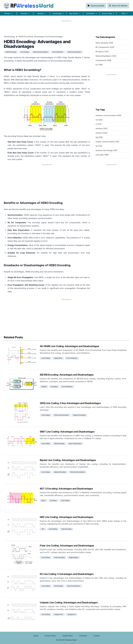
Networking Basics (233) (106, 56)
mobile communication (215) (107, 142)
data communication (61, 415)
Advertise (83, 636)
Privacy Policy (50, 636)
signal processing (79, 415)
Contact (97, 636)
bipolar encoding (60, 472)
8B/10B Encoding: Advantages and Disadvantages (67, 375)
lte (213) (99, 146)
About (36, 636)
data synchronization (41, 52)
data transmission (75, 444)
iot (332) (99, 120)
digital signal (74, 557)
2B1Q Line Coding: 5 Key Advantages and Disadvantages (70, 403)
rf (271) (98, 124)
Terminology (9, 37)
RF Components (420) (105, 47)
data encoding (66, 529)
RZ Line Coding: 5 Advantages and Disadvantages (67, 574)
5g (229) (99, 137)
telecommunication (74, 52)
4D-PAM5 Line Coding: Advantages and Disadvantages (69, 346)
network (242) (101, 133)
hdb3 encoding (11, 52)
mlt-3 (44, 500)
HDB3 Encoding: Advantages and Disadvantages (41, 37)
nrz (43, 529)
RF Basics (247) (102, 52)
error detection (58, 52)
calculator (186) (102, 155)
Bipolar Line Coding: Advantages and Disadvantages (68, 460)
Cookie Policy (68, 636)
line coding (25, 52)
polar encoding (59, 557)
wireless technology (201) (106, 150)
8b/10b (44, 387)
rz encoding (59, 586)
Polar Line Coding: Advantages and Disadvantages (67, 546)
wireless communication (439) (108, 115)
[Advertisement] (66, 27)
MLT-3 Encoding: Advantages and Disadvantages (66, 489)
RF (29, 6)
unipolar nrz (59, 614)
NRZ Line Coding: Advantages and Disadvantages (67, 517)
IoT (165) (99, 65)
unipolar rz (72, 614)
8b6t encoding (59, 444)
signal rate (58, 358)
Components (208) (103, 60)
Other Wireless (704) (104, 43)
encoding (54, 387)
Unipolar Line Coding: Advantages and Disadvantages (69, 603)
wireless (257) (101, 129)
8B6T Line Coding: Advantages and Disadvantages (67, 432)
